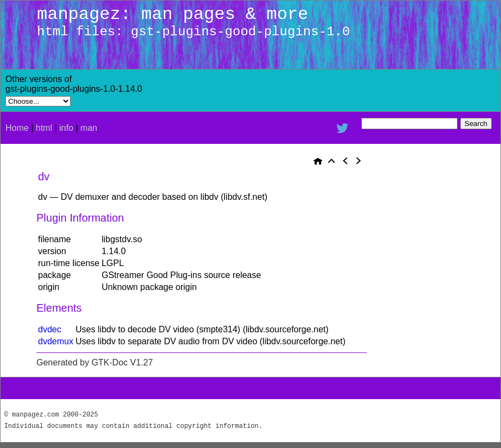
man (89, 128)
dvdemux (56, 341)
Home (17, 128)
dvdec (50, 329)
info (66, 128)
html (44, 128)
